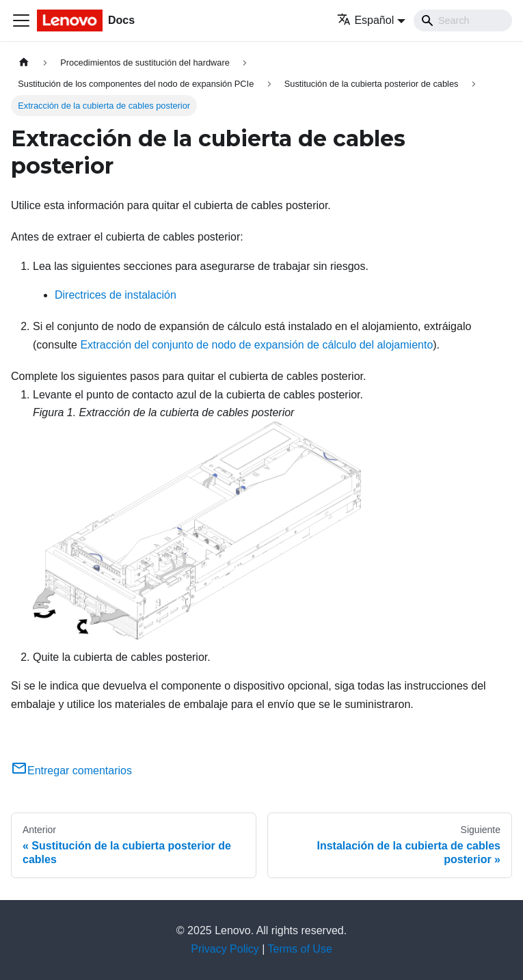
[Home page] (24, 63)
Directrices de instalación (116, 295)
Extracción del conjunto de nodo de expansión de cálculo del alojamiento (256, 345)
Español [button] (365, 20)
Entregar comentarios (71, 771)
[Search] (463, 21)
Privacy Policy (225, 949)
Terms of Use (300, 949)
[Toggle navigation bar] (21, 21)
